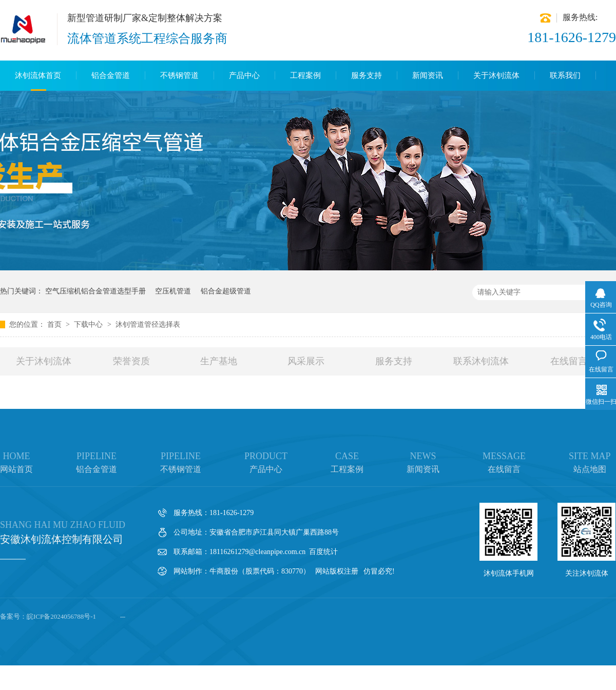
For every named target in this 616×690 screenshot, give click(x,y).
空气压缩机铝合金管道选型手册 (95, 291)
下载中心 (89, 324)
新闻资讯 (428, 75)
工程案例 (305, 75)
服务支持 (367, 75)
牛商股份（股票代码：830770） (260, 571)
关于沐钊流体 (496, 75)
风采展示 (306, 361)
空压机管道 (173, 291)
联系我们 (565, 75)
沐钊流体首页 (38, 75)
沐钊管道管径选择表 (148, 324)
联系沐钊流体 (481, 361)
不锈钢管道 (179, 75)
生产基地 (219, 361)
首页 (55, 324)
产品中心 (244, 75)
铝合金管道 (111, 75)
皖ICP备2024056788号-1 (61, 616)
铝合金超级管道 (226, 291)
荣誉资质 (131, 361)
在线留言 (569, 361)
